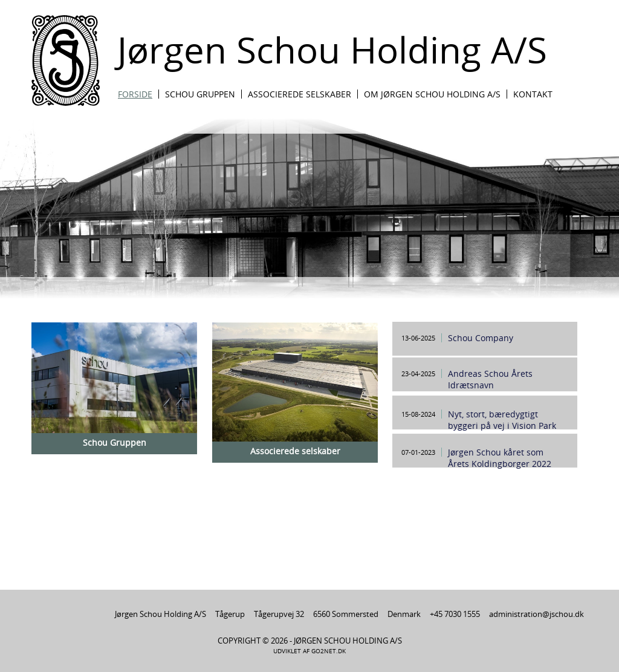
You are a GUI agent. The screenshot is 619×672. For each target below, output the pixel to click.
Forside (135, 94)
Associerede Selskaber (300, 94)
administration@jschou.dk (536, 614)
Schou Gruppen (200, 94)
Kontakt (533, 94)
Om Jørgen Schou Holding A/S (432, 94)
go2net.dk (329, 651)
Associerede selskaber (295, 451)
